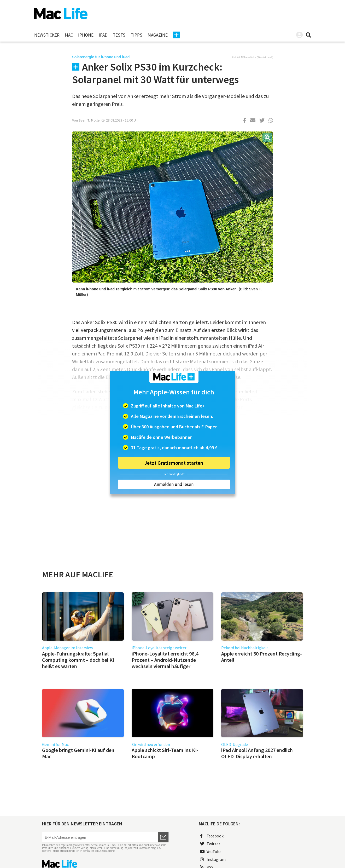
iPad (103, 35)
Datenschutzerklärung (101, 851)
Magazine (158, 35)
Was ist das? (265, 57)
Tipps (136, 35)
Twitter (210, 844)
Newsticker (47, 35)
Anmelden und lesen (174, 484)
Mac (69, 35)
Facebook (212, 836)
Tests (119, 35)
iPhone (86, 35)
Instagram (213, 859)
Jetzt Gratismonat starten (174, 463)
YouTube (211, 852)
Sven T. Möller (90, 120)
